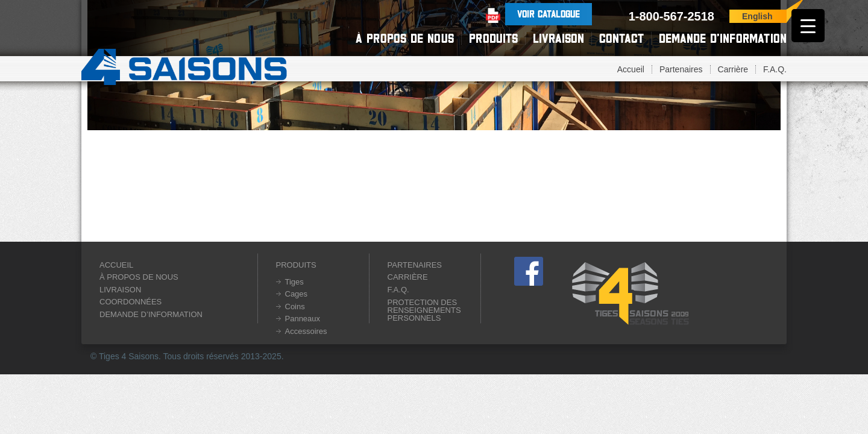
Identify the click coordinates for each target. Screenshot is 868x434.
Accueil (631, 69)
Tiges (294, 282)
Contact (621, 38)
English (757, 16)
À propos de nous (405, 38)
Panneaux (303, 319)
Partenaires (681, 69)
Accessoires (306, 331)
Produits (493, 38)
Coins (295, 307)
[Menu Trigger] (808, 26)
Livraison (558, 38)
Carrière (733, 69)
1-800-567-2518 (671, 16)
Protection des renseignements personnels (424, 310)
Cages (297, 294)
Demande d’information (723, 38)
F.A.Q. (775, 69)
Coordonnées (131, 302)
